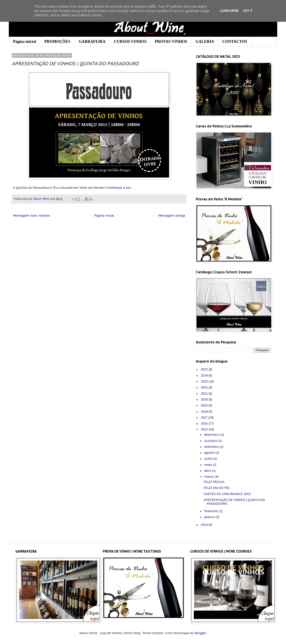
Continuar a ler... (119, 187)
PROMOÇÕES (57, 42)
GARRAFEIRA (92, 42)
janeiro (210, 517)
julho (209, 459)
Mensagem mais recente (31, 216)
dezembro (212, 435)
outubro (211, 441)
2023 (205, 381)
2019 (205, 405)
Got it (248, 11)
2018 (205, 412)
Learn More (229, 11)
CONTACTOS (235, 42)
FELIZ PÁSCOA (214, 482)
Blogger (200, 633)
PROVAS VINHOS (171, 42)
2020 (205, 399)
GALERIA (205, 42)
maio (208, 465)
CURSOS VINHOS (130, 42)
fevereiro (212, 511)
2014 (205, 525)
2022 (205, 387)
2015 (205, 429)
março (209, 477)
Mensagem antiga (172, 216)
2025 (205, 369)
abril (208, 471)
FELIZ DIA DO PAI (216, 488)
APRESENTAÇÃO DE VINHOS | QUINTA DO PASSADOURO (234, 502)
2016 (205, 423)
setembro (212, 447)
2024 (205, 376)
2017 (204, 417)
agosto (210, 453)
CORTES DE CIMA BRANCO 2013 (227, 494)
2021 (205, 394)
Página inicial (25, 42)
